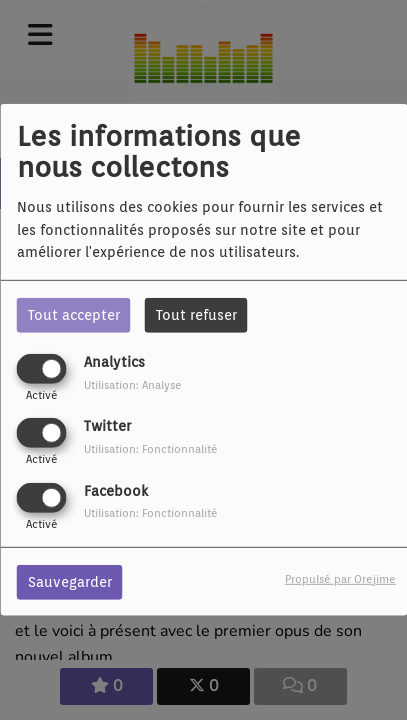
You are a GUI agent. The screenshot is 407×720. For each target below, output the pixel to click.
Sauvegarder (70, 581)
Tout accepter (74, 315)
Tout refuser (196, 315)
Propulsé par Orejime (340, 578)
